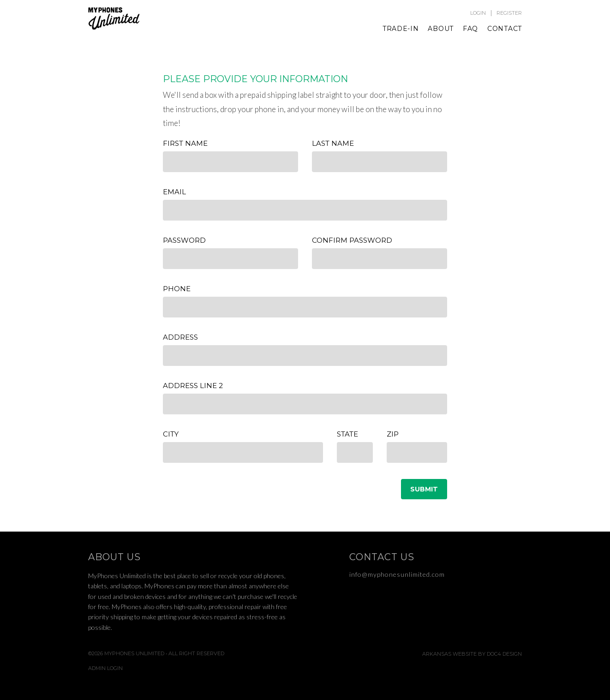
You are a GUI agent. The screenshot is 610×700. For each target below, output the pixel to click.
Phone (177, 289)
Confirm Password (352, 240)
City (171, 434)
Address (180, 337)
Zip (393, 434)
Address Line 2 (193, 386)
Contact (505, 29)
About (441, 29)
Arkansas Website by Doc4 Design (472, 654)
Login (478, 13)
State (347, 434)
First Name (185, 143)
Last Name (333, 143)
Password (184, 240)
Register (509, 13)
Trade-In (401, 29)
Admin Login (105, 668)
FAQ (470, 29)
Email (174, 192)
